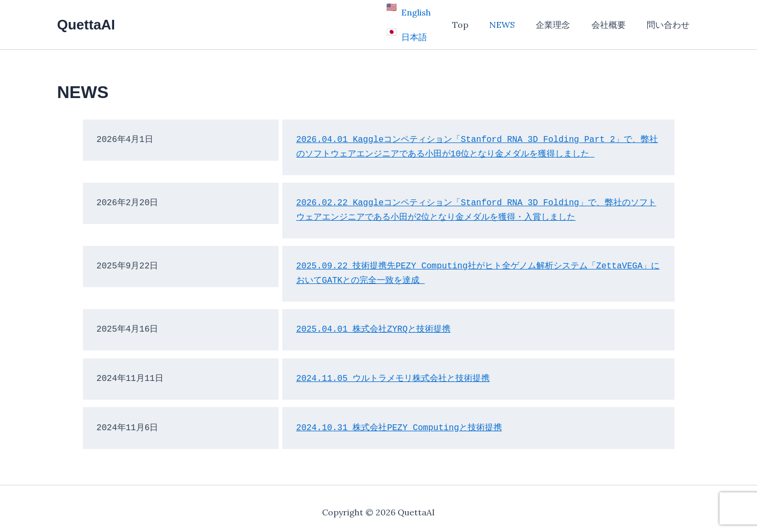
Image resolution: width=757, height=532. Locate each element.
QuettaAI (86, 21)
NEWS (516, 21)
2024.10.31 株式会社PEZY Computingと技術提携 (399, 421)
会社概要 (614, 21)
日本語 (434, 28)
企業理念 (563, 21)
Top (478, 21)
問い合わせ (670, 21)
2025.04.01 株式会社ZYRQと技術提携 (373, 323)
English (436, 14)
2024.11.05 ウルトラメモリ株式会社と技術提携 (393, 372)
